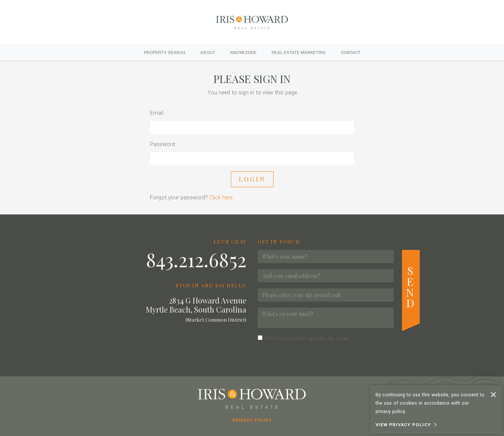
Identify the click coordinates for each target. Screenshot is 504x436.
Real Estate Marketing (299, 53)
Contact (351, 53)
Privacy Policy (252, 420)
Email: (157, 113)
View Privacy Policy (403, 425)
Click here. (221, 198)
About (208, 53)
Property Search (165, 53)
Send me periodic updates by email (306, 338)
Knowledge (243, 53)
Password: (163, 144)
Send (411, 287)
